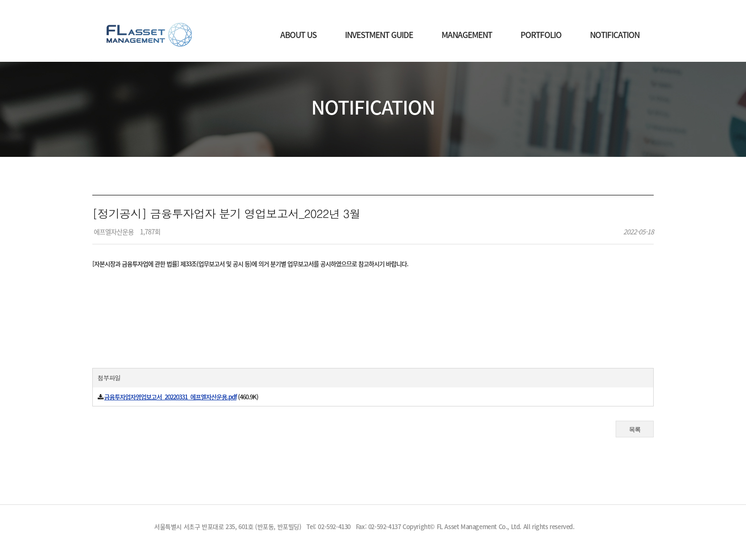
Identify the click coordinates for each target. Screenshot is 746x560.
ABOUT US (298, 34)
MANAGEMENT (467, 34)
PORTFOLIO (541, 34)
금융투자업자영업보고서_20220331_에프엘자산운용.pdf (170, 397)
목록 (635, 430)
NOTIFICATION (615, 34)
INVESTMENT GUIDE (379, 34)
